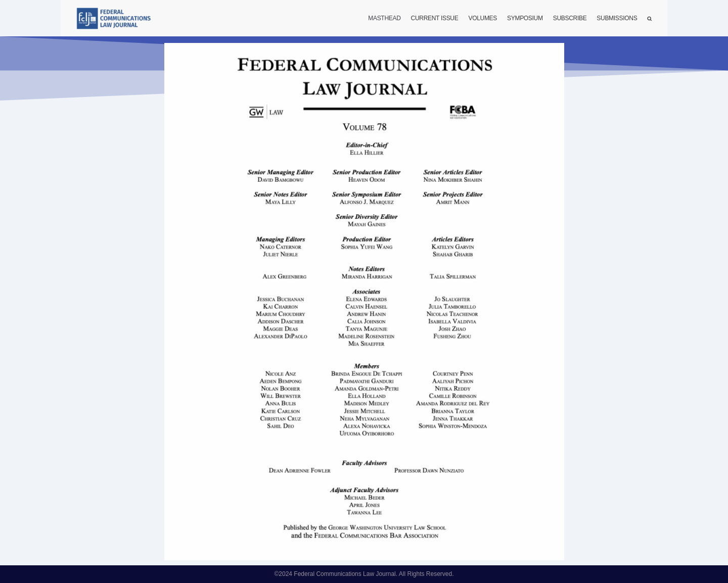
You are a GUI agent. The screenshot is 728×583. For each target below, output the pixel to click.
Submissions (617, 18)
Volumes (483, 18)
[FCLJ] (116, 18)
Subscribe (570, 18)
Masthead (384, 18)
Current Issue (435, 18)
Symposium (525, 18)
